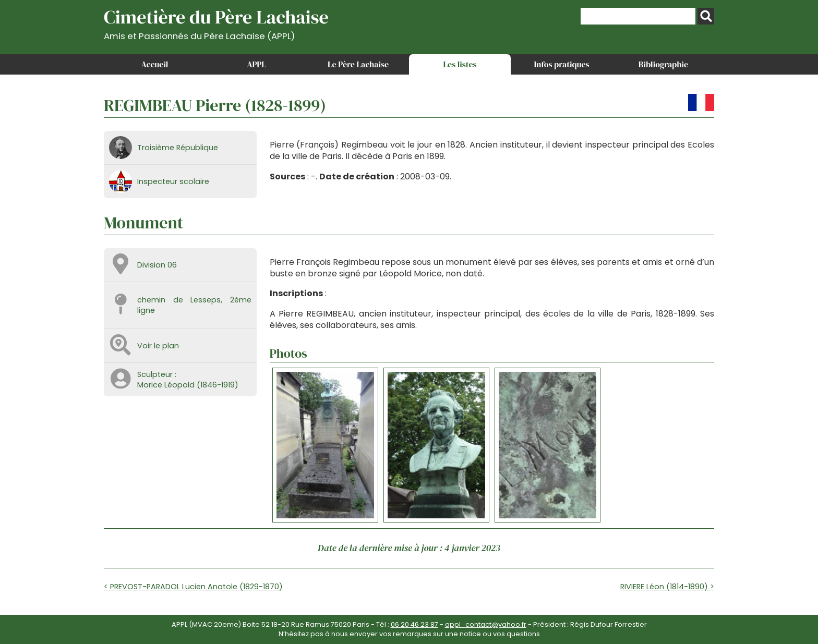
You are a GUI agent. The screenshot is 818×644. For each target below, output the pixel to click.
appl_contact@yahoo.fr (486, 624)
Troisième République (178, 148)
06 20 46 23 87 (414, 624)
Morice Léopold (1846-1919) (188, 385)
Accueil (155, 64)
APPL (256, 64)
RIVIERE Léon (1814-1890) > (667, 587)
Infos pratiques (561, 64)
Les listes (460, 64)
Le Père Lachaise (358, 64)
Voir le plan (158, 346)
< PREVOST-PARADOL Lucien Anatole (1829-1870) (193, 587)
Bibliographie (663, 64)
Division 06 (157, 265)
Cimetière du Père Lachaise (216, 23)
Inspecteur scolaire (173, 181)
